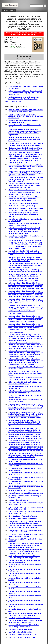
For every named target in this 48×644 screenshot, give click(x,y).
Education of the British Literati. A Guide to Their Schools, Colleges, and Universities (24, 626)
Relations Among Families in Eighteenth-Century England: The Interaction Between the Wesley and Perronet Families (24, 139)
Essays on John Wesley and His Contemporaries (23, 491)
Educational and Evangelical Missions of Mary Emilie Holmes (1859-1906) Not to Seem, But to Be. (25, 614)
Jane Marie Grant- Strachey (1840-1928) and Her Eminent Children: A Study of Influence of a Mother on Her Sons (25, 253)
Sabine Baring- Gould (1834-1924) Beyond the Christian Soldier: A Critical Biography (26, 237)
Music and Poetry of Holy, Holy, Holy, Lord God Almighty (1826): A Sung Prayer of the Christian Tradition (23, 215)
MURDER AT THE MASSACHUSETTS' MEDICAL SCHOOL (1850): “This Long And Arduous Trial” (26, 111)
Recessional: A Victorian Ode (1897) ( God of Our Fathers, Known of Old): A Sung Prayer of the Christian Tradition (25, 373)
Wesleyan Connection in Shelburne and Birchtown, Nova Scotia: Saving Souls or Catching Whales (24, 557)
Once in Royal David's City (17, 332)
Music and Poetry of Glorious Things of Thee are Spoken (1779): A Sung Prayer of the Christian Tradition (26, 209)
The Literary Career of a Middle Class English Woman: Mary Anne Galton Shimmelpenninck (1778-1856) (25, 149)
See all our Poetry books (14, 102)
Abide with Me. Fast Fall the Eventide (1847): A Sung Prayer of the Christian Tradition (25, 383)
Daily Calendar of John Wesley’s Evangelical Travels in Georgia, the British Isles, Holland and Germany (25, 522)
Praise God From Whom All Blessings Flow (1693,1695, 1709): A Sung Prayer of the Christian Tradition (25, 378)
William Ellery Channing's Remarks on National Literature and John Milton (23, 121)
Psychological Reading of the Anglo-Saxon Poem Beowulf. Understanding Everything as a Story (23, 98)
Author (13, 10)
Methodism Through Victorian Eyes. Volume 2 (23, 516)
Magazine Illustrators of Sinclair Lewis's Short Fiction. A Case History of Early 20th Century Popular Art (26, 275)
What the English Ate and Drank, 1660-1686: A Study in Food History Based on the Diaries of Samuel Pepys (26, 145)
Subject (5, 10)
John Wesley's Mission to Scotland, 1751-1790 (22, 635)
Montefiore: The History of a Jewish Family (22, 206)
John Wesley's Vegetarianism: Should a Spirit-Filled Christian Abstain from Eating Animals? (24, 193)
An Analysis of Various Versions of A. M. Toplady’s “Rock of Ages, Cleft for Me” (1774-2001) (26, 535)
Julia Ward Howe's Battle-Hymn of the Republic (23, 203)
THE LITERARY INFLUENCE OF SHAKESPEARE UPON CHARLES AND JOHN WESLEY (25, 248)
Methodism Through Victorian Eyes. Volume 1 (23, 519)
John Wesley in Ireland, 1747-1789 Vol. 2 (21, 629)
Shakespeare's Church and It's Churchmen (22, 190)
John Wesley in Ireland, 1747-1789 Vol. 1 (21, 632)
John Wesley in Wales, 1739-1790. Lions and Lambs (24, 618)
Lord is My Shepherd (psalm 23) (18, 500)
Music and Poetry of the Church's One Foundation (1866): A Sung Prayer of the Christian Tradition (24, 279)
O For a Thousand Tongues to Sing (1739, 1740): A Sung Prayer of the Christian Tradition (25, 392)
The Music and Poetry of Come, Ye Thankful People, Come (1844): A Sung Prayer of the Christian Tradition (25, 271)
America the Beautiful (15, 313)
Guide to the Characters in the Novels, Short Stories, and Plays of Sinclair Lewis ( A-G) (26, 513)
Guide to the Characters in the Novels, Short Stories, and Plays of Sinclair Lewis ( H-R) (26, 508)
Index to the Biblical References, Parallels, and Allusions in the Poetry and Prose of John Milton (26, 621)
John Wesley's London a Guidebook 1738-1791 (23, 637)
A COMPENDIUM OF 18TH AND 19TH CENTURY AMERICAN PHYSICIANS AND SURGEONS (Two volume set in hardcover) (26, 116)
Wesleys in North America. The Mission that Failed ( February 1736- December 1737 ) (25, 224)
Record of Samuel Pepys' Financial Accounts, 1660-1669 (26, 493)
